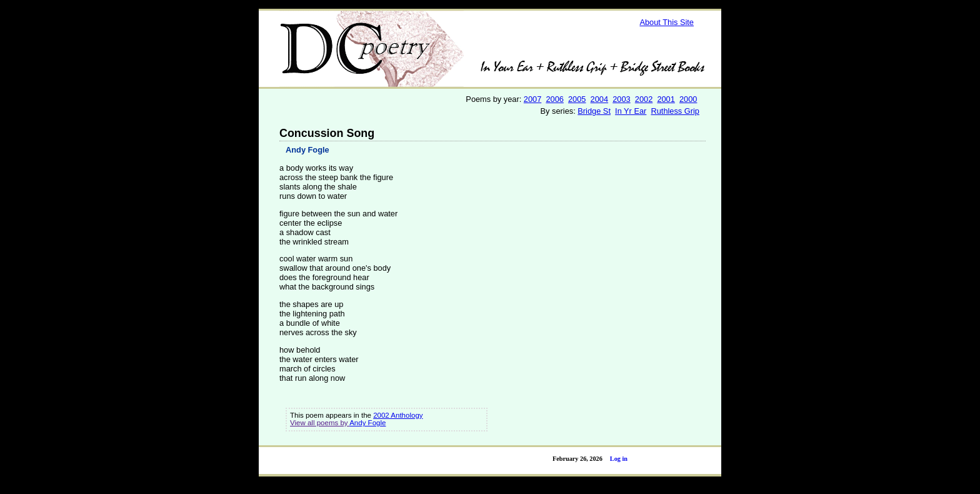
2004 (599, 99)
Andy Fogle (307, 150)
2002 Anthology (398, 415)
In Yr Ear (631, 111)
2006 (554, 99)
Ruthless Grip (675, 111)
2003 (621, 99)
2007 (532, 99)
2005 (577, 99)
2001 (666, 99)
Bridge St (594, 111)
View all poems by (320, 423)
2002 (644, 99)
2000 (688, 99)
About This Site (667, 22)
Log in (619, 459)
